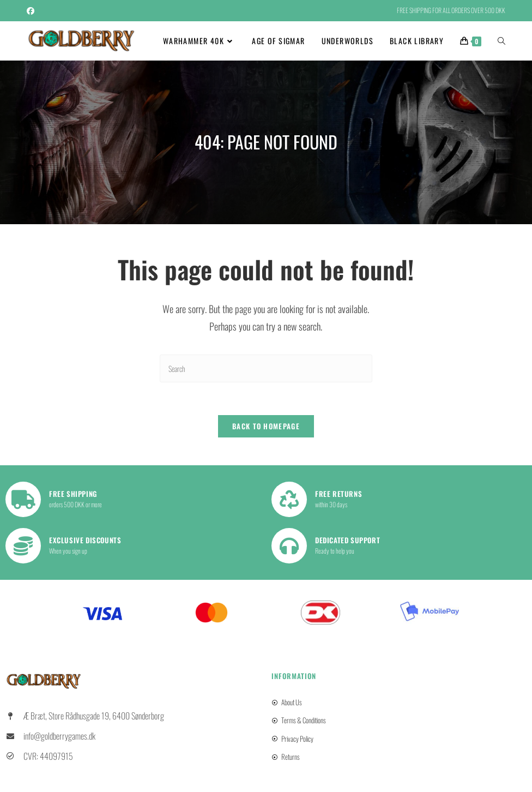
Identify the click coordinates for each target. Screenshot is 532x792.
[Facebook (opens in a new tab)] (32, 10)
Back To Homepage (266, 427)
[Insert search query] (266, 368)
